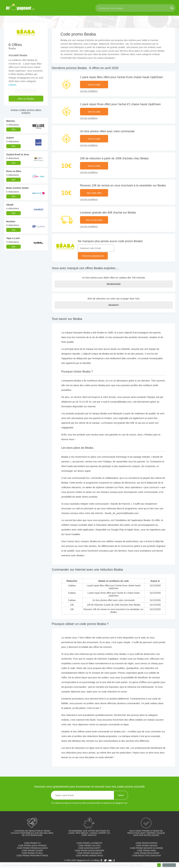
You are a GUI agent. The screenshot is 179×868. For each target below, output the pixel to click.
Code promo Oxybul (32, 853)
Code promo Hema (147, 851)
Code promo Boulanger (147, 853)
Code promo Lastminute (89, 843)
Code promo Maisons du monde (147, 848)
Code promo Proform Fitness (32, 856)
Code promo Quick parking (32, 846)
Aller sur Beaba (26, 99)
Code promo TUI (32, 843)
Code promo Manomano (89, 853)
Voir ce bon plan (94, 220)
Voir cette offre (94, 193)
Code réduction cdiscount (147, 856)
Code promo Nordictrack (89, 856)
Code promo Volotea (89, 846)
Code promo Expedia (147, 843)
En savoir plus (169, 865)
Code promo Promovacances (32, 848)
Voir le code (94, 85)
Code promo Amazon (147, 846)
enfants (12, 85)
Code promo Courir (32, 851)
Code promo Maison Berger (89, 851)
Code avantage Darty (89, 848)
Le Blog (95, 860)
